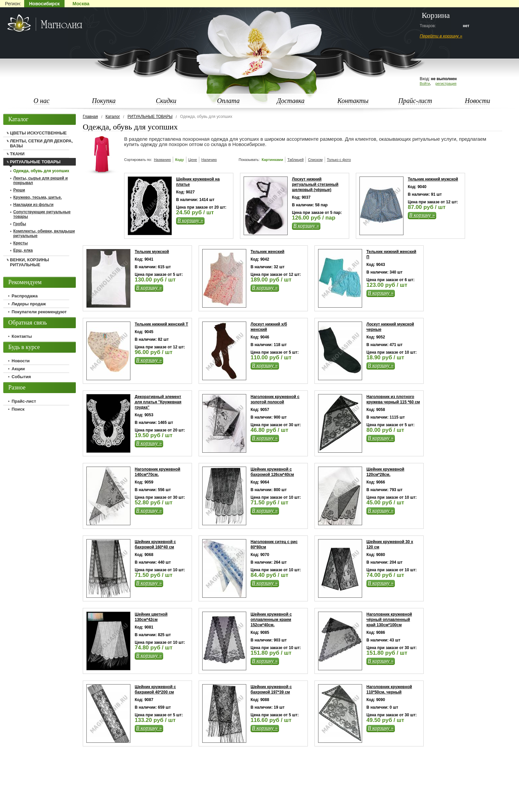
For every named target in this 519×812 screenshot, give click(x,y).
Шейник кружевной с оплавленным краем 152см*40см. (271, 620)
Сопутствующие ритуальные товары (42, 214)
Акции (18, 369)
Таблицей (295, 160)
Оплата (228, 101)
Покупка (104, 101)
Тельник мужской (152, 252)
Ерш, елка (23, 250)
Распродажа (25, 296)
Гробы (20, 224)
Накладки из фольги (33, 205)
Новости (477, 101)
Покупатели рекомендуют (39, 312)
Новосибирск (44, 4)
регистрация (446, 83)
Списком (315, 160)
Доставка (291, 101)
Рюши (19, 190)
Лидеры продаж (29, 304)
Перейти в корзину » (441, 36)
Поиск (18, 409)
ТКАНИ (17, 154)
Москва (81, 4)
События (21, 377)
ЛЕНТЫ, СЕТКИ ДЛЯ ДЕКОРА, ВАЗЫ (41, 143)
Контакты (353, 101)
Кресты (21, 243)
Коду (180, 160)
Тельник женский (267, 252)
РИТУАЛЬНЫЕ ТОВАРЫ (150, 117)
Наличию (209, 160)
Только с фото (339, 160)
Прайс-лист (415, 101)
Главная (90, 117)
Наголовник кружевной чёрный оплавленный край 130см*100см (389, 620)
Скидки (166, 101)
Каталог (113, 117)
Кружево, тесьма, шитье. (38, 197)
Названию (162, 160)
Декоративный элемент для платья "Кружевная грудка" (158, 402)
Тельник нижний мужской (433, 179)
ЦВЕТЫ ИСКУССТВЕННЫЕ (38, 133)
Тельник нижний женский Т (161, 324)
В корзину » (190, 220)
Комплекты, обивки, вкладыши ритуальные (44, 233)
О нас (41, 101)
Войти (425, 83)
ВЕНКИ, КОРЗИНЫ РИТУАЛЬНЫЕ (29, 262)
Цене (193, 160)
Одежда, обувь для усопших (41, 171)
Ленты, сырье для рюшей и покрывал (41, 180)
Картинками (272, 160)
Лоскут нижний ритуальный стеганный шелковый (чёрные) (315, 184)
